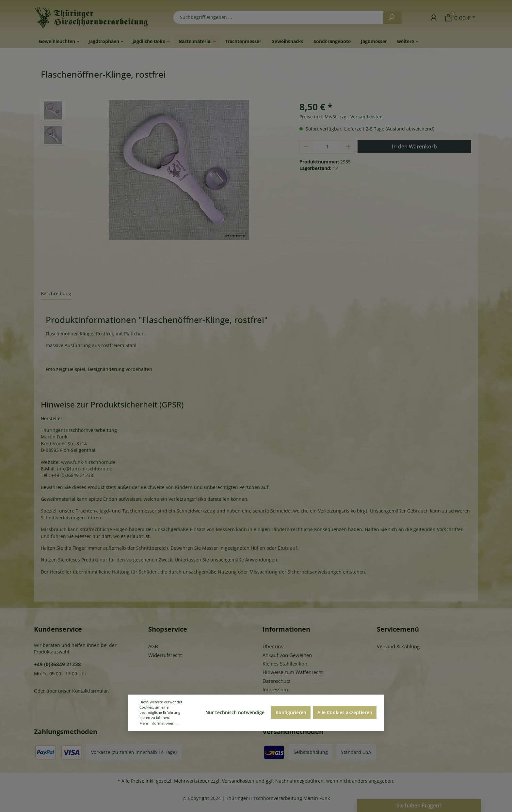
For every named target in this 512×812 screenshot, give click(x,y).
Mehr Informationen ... (159, 723)
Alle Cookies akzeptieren (345, 712)
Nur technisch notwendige (235, 712)
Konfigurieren (291, 712)
